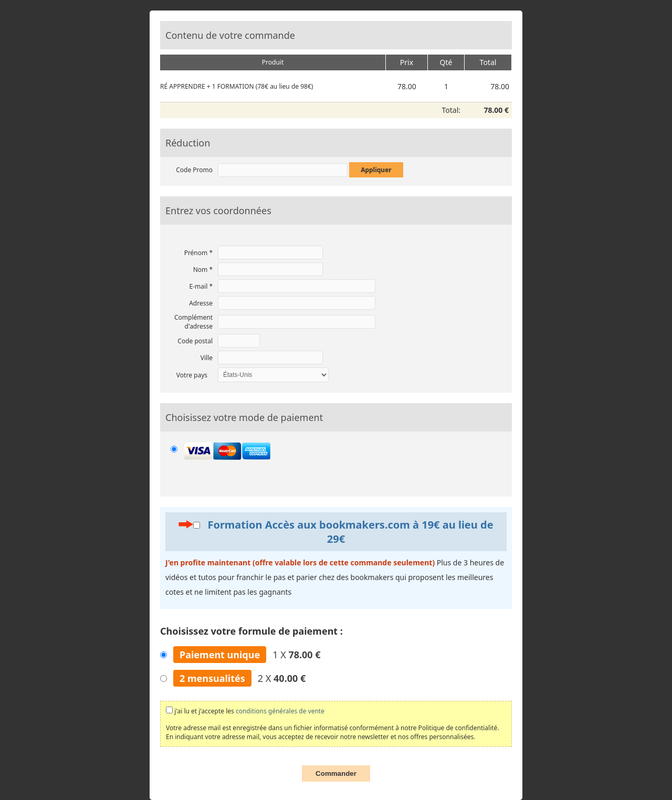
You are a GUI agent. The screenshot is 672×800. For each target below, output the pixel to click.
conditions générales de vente (280, 711)
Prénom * (198, 253)
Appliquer (376, 170)
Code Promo (194, 170)
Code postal (195, 341)
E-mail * (201, 286)
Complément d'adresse (193, 322)
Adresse (201, 303)
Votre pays (192, 375)
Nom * (203, 270)
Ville (207, 358)
